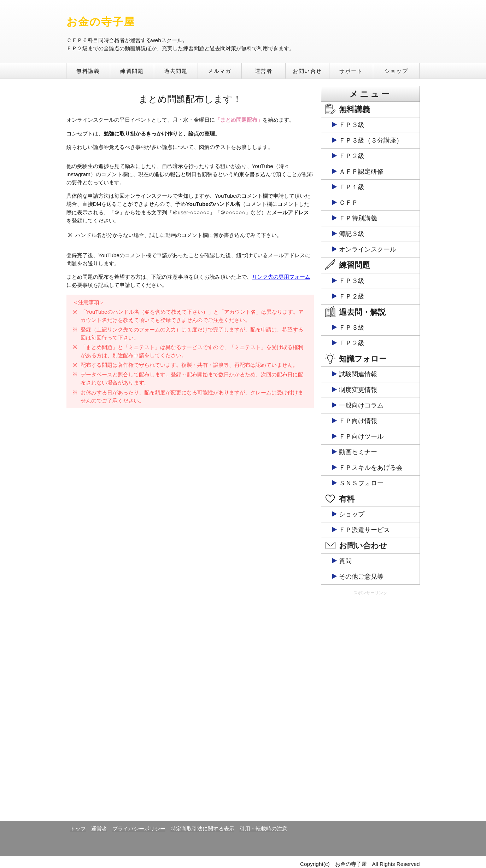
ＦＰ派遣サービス (364, 530)
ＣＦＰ (349, 203)
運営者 (264, 71)
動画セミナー (358, 452)
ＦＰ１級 (352, 187)
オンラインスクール (368, 249)
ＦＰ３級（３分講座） (371, 140)
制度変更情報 (358, 390)
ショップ (396, 71)
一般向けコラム (361, 405)
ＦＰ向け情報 (358, 421)
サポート (351, 71)
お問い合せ (307, 71)
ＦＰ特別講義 (358, 218)
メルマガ (219, 71)
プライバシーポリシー (139, 829)
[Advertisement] (370, 708)
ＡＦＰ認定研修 (361, 172)
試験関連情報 (358, 374)
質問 (345, 561)
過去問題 (176, 71)
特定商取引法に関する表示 (203, 829)
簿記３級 (352, 234)
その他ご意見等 (361, 577)
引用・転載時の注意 (264, 829)
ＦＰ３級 (352, 125)
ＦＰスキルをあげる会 (371, 468)
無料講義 (88, 71)
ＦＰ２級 (352, 156)
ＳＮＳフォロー (361, 483)
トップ (78, 829)
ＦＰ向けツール (361, 436)
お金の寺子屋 (101, 22)
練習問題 (132, 71)
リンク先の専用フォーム (281, 277)
